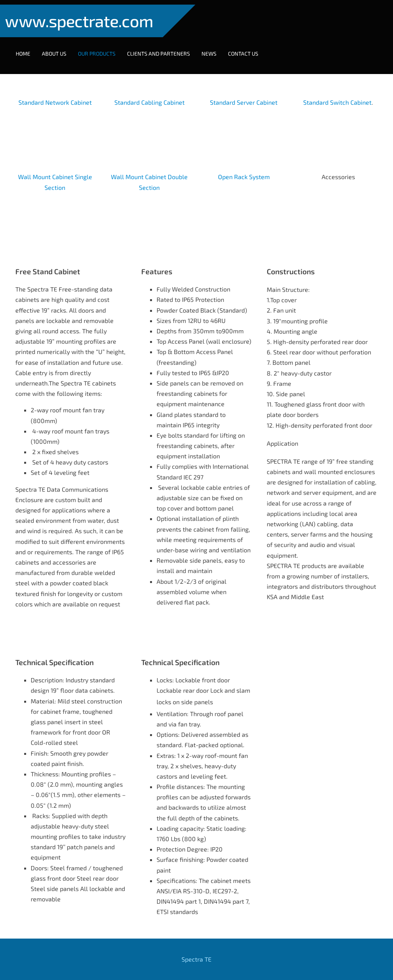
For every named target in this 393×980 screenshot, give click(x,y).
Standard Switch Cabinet (337, 93)
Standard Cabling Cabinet (149, 93)
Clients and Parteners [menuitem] (163, 49)
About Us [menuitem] (59, 49)
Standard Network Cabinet (55, 93)
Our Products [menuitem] (101, 49)
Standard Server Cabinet (244, 93)
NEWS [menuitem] (214, 49)
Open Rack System (244, 168)
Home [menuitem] (28, 49)
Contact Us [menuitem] (248, 49)
